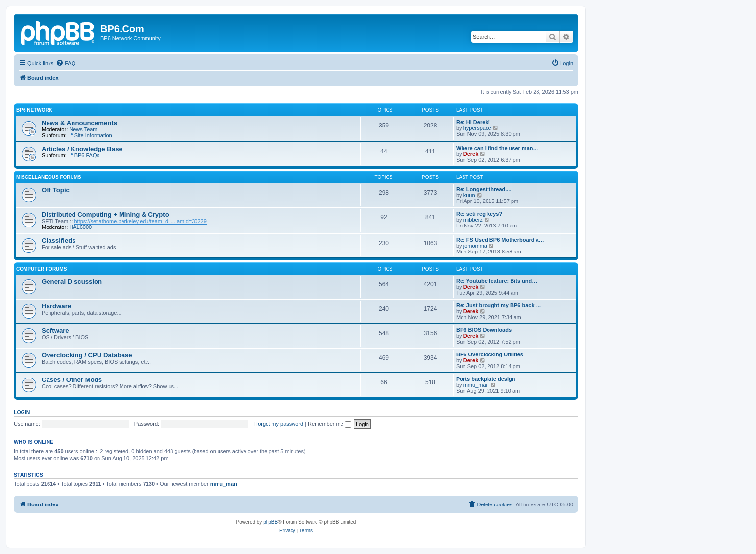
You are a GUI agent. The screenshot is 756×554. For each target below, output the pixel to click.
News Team (83, 129)
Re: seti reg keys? (479, 214)
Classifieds (59, 240)
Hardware (56, 306)
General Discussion (72, 282)
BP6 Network (34, 110)
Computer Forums (41, 269)
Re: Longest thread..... (485, 189)
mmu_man (476, 385)
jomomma (475, 246)
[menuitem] (66, 63)
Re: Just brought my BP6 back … (499, 305)
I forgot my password (278, 424)
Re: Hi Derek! (473, 122)
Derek (471, 154)
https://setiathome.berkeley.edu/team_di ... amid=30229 (140, 221)
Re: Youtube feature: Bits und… (497, 281)
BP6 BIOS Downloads (484, 330)
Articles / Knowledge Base (82, 149)
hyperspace (477, 128)
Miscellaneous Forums (49, 177)
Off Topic (56, 190)
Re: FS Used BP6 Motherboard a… (500, 240)
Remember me (329, 424)
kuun (469, 195)
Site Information (90, 135)
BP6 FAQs (84, 155)
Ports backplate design (486, 379)
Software (55, 331)
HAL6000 (80, 227)
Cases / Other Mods (72, 380)
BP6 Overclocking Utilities (490, 354)
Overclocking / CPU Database (87, 355)
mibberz (473, 220)
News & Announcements (79, 123)
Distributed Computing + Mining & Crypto (105, 214)
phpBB (270, 522)
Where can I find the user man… (497, 148)
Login (22, 412)
